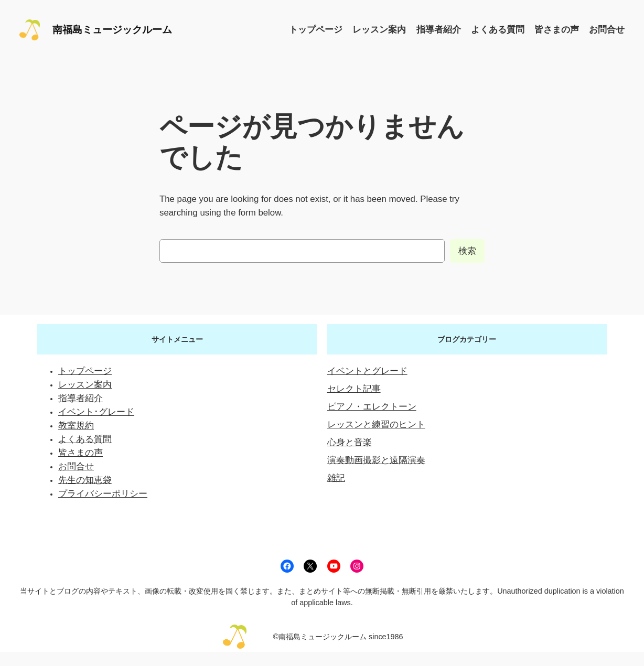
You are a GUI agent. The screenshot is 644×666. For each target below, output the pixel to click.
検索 (467, 251)
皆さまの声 (80, 453)
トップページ (85, 371)
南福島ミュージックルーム (112, 30)
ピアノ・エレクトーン (372, 407)
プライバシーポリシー (103, 494)
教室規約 (76, 426)
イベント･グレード (96, 412)
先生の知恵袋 (85, 480)
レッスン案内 (85, 385)
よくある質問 (85, 439)
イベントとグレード (367, 371)
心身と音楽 (350, 442)
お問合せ (76, 466)
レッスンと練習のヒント (376, 425)
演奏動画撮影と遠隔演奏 (376, 460)
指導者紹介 (80, 398)
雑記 (336, 478)
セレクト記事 (354, 389)
